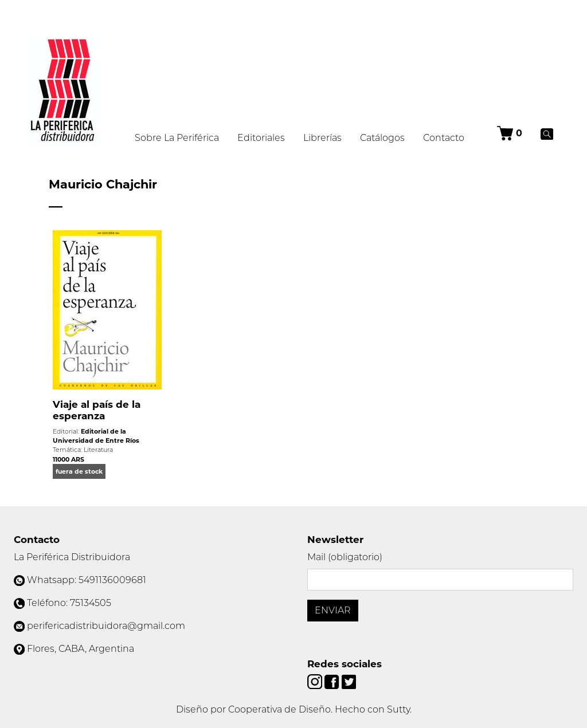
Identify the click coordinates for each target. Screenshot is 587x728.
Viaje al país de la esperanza (97, 410)
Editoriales (261, 138)
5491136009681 (112, 580)
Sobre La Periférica (177, 138)
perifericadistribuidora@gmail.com (106, 626)
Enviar (333, 610)
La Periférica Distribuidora (72, 557)
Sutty (398, 709)
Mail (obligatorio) (345, 557)
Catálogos (382, 138)
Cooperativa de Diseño (279, 709)
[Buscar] (547, 133)
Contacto (444, 138)
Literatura (98, 450)
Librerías (322, 138)
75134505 (91, 603)
